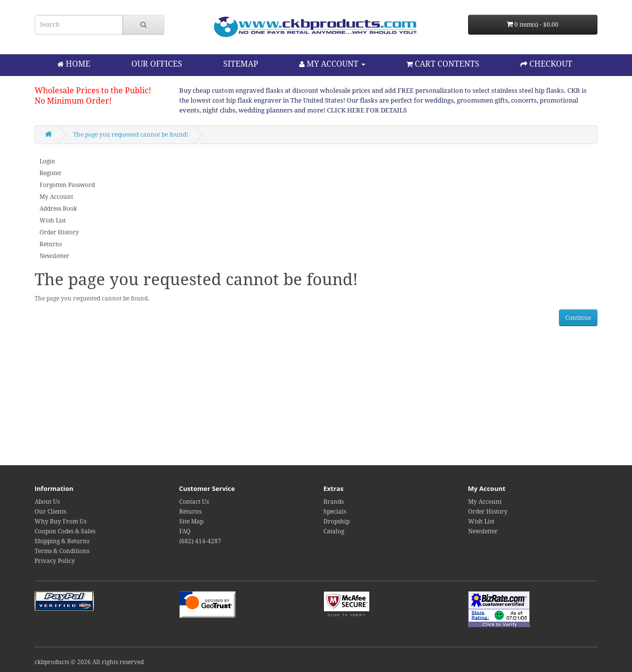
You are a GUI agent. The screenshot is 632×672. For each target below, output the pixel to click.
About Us (47, 502)
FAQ (185, 531)
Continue (578, 318)
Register (51, 173)
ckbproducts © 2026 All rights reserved (89, 662)
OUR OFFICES (157, 64)
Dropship (336, 522)
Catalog (334, 531)
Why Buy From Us (60, 522)
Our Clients (50, 512)
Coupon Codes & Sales (65, 531)
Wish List (53, 221)
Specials (335, 512)
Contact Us (194, 502)
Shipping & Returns (62, 541)
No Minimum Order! (73, 101)
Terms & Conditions (62, 551)
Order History (59, 232)
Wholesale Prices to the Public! (93, 91)
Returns (51, 244)
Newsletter (54, 256)
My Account (56, 197)
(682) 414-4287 (200, 541)
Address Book (58, 209)
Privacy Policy (55, 561)
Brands (334, 502)
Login (47, 161)
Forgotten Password (67, 185)
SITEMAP (241, 64)
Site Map (191, 522)
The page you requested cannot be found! (131, 135)
